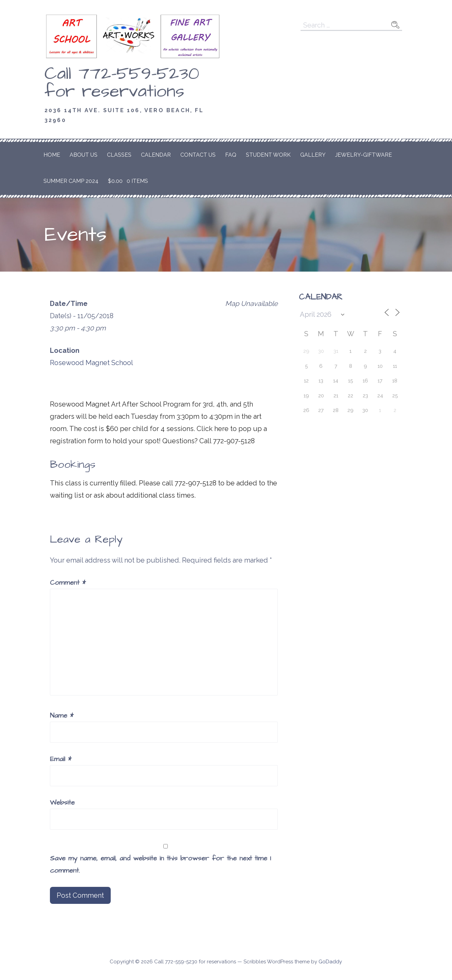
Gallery (313, 155)
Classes (119, 155)
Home (52, 155)
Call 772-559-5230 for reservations (122, 83)
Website (62, 803)
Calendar (156, 155)
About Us (84, 155)
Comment (68, 583)
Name (62, 716)
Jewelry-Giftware (364, 155)
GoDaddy (330, 962)
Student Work (268, 155)
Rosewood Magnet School (92, 363)
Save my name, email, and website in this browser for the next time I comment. (160, 864)
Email (61, 759)
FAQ (231, 155)
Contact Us (198, 155)
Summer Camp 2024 (71, 181)
